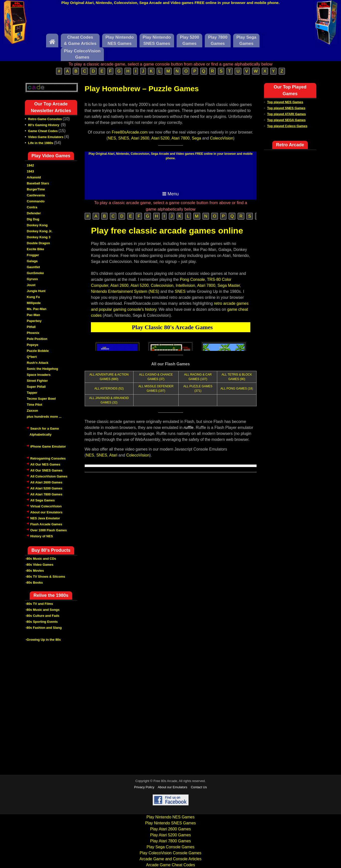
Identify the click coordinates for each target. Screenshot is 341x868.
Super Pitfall (36, 387)
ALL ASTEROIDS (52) (109, 389)
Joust (31, 285)
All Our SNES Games (46, 470)
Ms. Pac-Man (37, 309)
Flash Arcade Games (46, 524)
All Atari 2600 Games (46, 482)
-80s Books (34, 583)
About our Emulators (46, 512)
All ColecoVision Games (49, 476)
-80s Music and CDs (41, 559)
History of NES (42, 536)
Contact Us (199, 787)
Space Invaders (39, 375)
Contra (32, 207)
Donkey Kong (37, 225)
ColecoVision (222, 138)
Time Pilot (35, 405)
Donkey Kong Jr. (40, 231)
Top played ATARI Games (286, 114)
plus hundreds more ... (44, 417)
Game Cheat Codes (43, 131)
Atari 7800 (180, 138)
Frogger (33, 255)
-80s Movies (35, 571)
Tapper (32, 393)
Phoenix (33, 333)
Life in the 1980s (41, 143)
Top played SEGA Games (286, 120)
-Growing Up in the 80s (43, 640)
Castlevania (36, 195)
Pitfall (31, 327)
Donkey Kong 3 (39, 237)
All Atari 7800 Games (46, 494)
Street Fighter (37, 381)
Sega (196, 138)
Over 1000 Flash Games (49, 530)
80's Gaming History (44, 125)
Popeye (33, 345)
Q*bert (32, 357)
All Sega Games (43, 500)
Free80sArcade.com (130, 132)
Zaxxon (33, 411)
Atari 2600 (140, 138)
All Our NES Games (45, 464)
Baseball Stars (38, 183)
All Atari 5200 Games (46, 488)
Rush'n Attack (38, 363)
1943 (31, 171)
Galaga (32, 261)
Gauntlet (34, 267)
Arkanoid (34, 177)
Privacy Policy (144, 787)
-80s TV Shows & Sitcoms (45, 577)
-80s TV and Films (39, 604)
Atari (113, 455)
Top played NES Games (285, 102)
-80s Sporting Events (42, 622)
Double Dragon (38, 243)
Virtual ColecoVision (46, 506)
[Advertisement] (171, 21)
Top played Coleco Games (287, 126)
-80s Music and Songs (43, 610)
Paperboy (34, 321)
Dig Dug (33, 219)
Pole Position (37, 339)
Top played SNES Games (286, 108)
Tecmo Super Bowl (41, 399)
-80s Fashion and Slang (44, 628)
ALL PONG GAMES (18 (236, 389)
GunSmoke (35, 273)
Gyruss (33, 279)
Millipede (34, 303)
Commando (36, 201)
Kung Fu (34, 297)
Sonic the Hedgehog (43, 369)
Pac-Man (34, 315)
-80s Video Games (40, 565)
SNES (124, 138)
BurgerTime (36, 189)
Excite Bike (35, 249)
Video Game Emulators (46, 137)
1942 (31, 165)
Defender (34, 213)
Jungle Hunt (36, 291)
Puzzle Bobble (38, 351)
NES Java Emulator (45, 518)
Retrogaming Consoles (48, 458)
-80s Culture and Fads (43, 616)
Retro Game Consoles (45, 119)
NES (112, 138)
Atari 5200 (160, 138)
